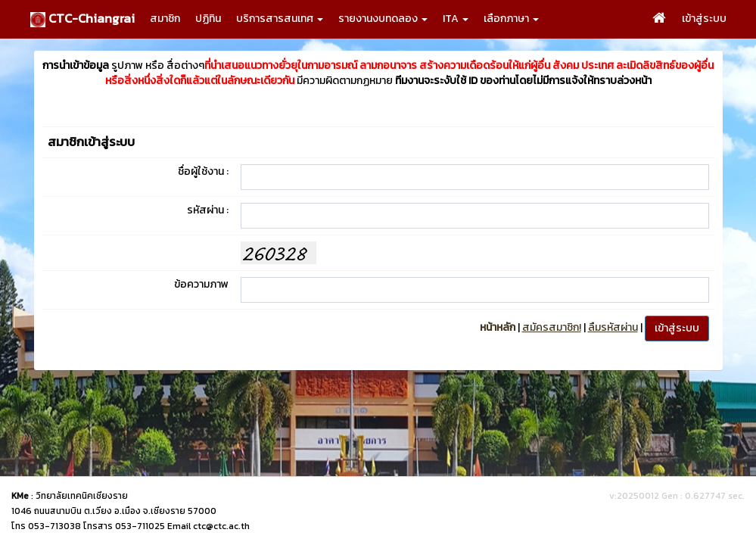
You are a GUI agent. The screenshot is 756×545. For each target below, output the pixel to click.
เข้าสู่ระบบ (704, 19)
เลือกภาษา (511, 19)
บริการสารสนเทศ (280, 19)
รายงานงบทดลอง (383, 19)
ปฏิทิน (208, 19)
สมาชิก (165, 19)
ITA (456, 19)
